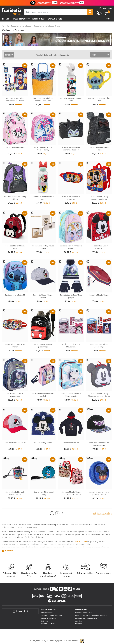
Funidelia (6, 26)
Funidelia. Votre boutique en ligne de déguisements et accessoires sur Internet (12, 12)
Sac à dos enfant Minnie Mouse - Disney (43, 149)
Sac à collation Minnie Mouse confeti (43, 395)
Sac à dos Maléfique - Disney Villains (15, 198)
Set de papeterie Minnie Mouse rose (71, 345)
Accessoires (38, 19)
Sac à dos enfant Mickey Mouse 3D (99, 247)
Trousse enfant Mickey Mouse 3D (71, 198)
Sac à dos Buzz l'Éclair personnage (15, 395)
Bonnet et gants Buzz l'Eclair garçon (71, 296)
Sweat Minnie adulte (71, 443)
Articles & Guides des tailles (52, 616)
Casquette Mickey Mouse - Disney (43, 296)
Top (108, 19)
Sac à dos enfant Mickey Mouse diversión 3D (99, 198)
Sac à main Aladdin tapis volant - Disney (15, 493)
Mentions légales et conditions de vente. (91, 616)
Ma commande (47, 613)
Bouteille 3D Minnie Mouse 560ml (43, 198)
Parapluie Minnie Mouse (99, 295)
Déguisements (20, 19)
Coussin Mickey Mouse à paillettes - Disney (99, 493)
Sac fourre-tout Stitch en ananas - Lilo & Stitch (43, 99)
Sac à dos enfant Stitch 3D (15, 295)
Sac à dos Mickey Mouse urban (15, 247)
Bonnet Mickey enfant (43, 443)
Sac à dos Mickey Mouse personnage (43, 345)
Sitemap (79, 624)
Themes (6, 19)
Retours (44, 621)
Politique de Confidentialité (86, 618)
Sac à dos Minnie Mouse (15, 147)
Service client (20, 611)
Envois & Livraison (48, 618)
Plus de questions (48, 624)
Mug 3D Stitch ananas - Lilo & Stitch (99, 99)
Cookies (78, 621)
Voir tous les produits (103, 513)
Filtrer (8, 55)
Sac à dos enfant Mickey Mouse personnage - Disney (99, 395)
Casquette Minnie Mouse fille (15, 443)
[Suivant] (63, 513)
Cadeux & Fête (55, 19)
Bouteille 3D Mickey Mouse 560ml (71, 99)
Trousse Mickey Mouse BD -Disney (15, 345)
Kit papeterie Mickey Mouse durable (43, 247)
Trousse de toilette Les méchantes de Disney (71, 149)
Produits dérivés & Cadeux (22, 26)
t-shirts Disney (80, 541)
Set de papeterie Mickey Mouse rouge (99, 345)
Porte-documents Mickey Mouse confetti (71, 395)
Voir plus (9, 551)
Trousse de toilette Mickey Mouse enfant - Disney (15, 99)
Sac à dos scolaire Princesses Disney (71, 247)
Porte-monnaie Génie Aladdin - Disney (43, 493)
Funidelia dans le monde (85, 613)
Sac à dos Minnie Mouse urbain (99, 149)
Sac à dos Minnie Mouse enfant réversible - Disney (71, 493)
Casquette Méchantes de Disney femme (99, 444)
